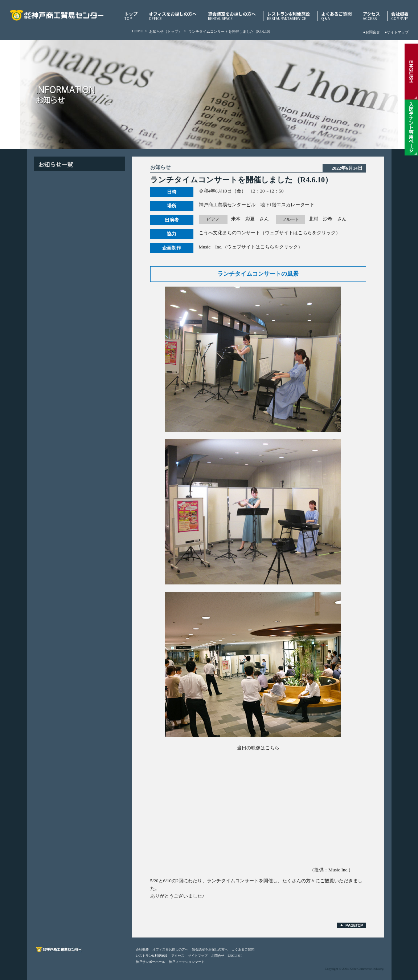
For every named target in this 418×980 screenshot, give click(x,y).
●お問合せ (372, 32)
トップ (131, 16)
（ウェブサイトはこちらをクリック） (300, 233)
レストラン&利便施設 (288, 16)
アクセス (371, 16)
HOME (137, 31)
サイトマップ (198, 956)
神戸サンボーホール (150, 962)
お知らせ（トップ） (165, 31)
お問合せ (218, 956)
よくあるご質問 (336, 16)
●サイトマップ (397, 32)
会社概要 (400, 16)
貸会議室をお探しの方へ (232, 16)
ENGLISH (235, 956)
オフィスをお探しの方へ (173, 16)
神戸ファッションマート (187, 962)
